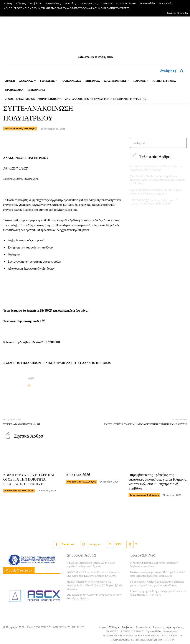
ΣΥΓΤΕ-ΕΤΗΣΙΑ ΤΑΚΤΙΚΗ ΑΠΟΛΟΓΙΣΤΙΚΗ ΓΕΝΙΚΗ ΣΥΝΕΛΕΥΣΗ (145, 424)
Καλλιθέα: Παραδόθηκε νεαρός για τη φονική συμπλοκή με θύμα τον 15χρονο (91, 564)
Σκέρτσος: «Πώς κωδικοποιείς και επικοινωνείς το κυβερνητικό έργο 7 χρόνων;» (156, 168)
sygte (31, 378)
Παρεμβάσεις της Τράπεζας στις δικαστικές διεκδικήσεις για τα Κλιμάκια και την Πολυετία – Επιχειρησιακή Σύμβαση (158, 481)
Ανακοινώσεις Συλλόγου (19, 490)
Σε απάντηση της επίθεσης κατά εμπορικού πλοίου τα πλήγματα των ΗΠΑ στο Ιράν (158, 593)
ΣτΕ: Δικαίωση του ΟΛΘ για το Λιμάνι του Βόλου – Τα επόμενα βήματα (94, 596)
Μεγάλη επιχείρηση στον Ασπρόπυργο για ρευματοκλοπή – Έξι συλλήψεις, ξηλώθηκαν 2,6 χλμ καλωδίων (95, 585)
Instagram (95, 544)
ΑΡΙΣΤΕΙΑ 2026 (78, 475)
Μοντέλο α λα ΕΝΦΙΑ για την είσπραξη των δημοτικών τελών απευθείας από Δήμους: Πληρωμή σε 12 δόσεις (157, 180)
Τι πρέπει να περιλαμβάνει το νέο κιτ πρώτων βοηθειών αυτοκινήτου (154, 564)
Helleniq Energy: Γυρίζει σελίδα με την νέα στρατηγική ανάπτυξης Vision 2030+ (154, 202)
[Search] (182, 143)
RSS (118, 544)
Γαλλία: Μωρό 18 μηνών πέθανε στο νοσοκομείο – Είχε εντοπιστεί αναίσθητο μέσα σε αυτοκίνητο (94, 574)
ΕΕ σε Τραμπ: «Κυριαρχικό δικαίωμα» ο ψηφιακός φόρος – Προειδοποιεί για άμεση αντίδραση (157, 583)
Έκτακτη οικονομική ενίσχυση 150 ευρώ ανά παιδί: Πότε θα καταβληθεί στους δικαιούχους (157, 574)
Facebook (68, 544)
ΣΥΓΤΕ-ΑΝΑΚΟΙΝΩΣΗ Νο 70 (21, 424)
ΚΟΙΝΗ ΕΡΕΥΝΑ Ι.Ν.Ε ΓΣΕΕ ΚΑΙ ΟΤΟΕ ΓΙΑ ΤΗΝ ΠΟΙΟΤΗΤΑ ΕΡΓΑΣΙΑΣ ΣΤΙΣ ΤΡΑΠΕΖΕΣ (29, 479)
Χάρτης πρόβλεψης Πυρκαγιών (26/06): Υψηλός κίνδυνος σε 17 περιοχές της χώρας (156, 192)
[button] (174, 71)
